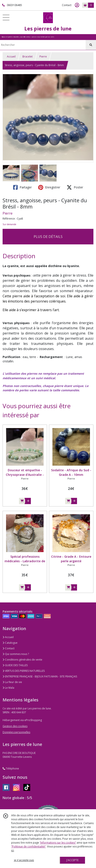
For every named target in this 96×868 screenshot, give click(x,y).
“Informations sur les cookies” (58, 843)
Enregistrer (49, 187)
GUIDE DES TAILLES (15, 665)
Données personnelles (16, 732)
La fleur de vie (12, 682)
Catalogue (10, 643)
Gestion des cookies (15, 726)
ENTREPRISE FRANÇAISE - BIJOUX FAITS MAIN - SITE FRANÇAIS (40, 676)
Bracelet (28, 57)
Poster (75, 187)
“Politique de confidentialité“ (28, 846)
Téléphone (11, 768)
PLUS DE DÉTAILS (48, 237)
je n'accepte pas (24, 860)
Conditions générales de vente (22, 660)
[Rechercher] (91, 45)
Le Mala (8, 688)
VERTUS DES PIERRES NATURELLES (24, 671)
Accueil (11, 57)
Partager (22, 187)
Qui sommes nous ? (16, 654)
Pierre (43, 57)
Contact (67, 5)
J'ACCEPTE (72, 860)
